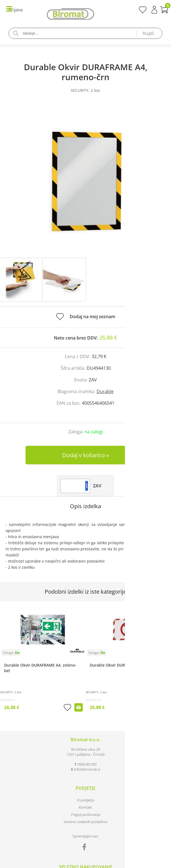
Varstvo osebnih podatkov (85, 822)
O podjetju (86, 800)
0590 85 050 (87, 764)
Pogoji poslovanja (86, 814)
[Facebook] (86, 848)
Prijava (154, 10)
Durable (105, 391)
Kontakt (85, 807)
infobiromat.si (87, 769)
